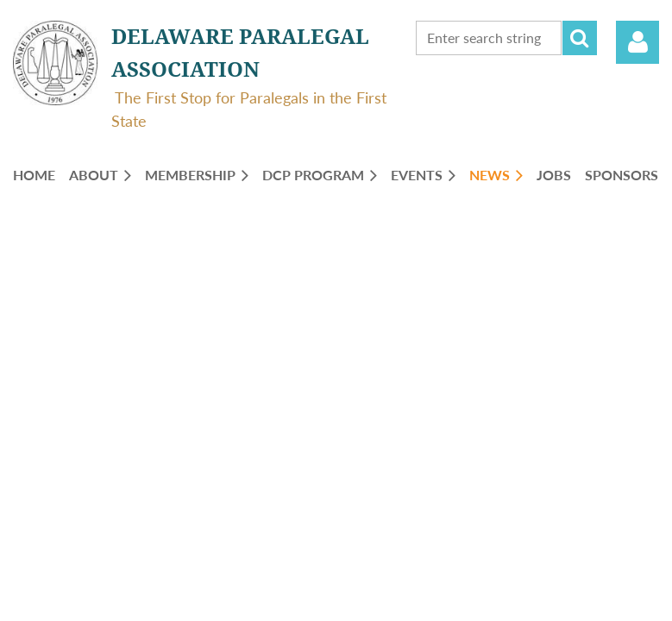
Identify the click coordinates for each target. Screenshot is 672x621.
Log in (637, 42)
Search (580, 38)
